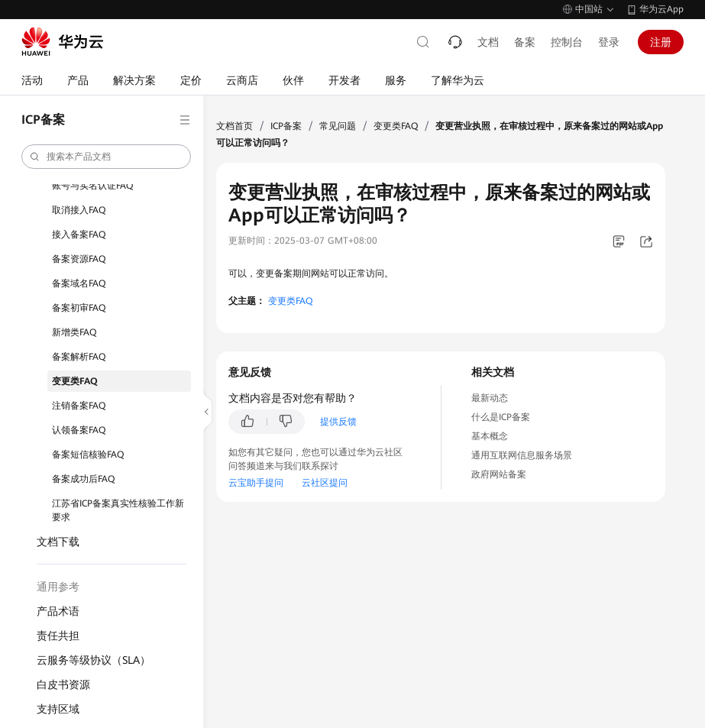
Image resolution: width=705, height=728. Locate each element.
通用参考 (58, 587)
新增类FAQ (74, 332)
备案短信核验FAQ (88, 455)
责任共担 (58, 636)
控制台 (567, 42)
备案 (525, 42)
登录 (609, 42)
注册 (661, 42)
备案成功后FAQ (83, 479)
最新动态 (490, 398)
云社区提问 (325, 483)
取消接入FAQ (79, 210)
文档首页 (234, 126)
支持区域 (58, 709)
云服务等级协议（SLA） (94, 660)
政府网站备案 (499, 474)
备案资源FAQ (79, 259)
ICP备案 (286, 126)
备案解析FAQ (79, 357)
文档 (488, 42)
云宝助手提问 (256, 483)
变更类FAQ (75, 381)
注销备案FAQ (79, 406)
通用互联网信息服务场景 (522, 455)
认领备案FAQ (79, 430)
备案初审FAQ (79, 308)
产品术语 (58, 611)
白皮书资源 (63, 684)
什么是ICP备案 (501, 417)
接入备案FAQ (79, 235)
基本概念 (490, 436)
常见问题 (338, 126)
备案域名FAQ (79, 283)
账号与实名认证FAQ (92, 186)
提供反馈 (338, 422)
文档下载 (58, 542)
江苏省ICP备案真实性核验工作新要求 (118, 510)
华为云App (661, 9)
